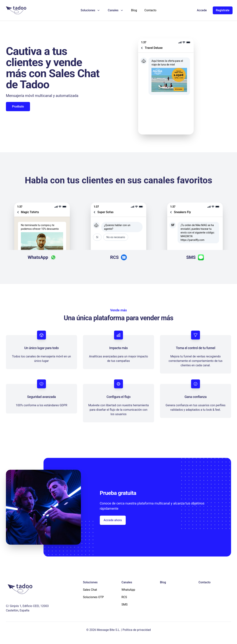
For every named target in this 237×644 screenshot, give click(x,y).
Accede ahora (113, 520)
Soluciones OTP (93, 597)
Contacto (150, 10)
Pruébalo (18, 106)
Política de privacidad (137, 630)
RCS (124, 597)
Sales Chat (90, 590)
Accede (202, 10)
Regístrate (223, 10)
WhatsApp (128, 590)
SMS (125, 605)
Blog (134, 10)
